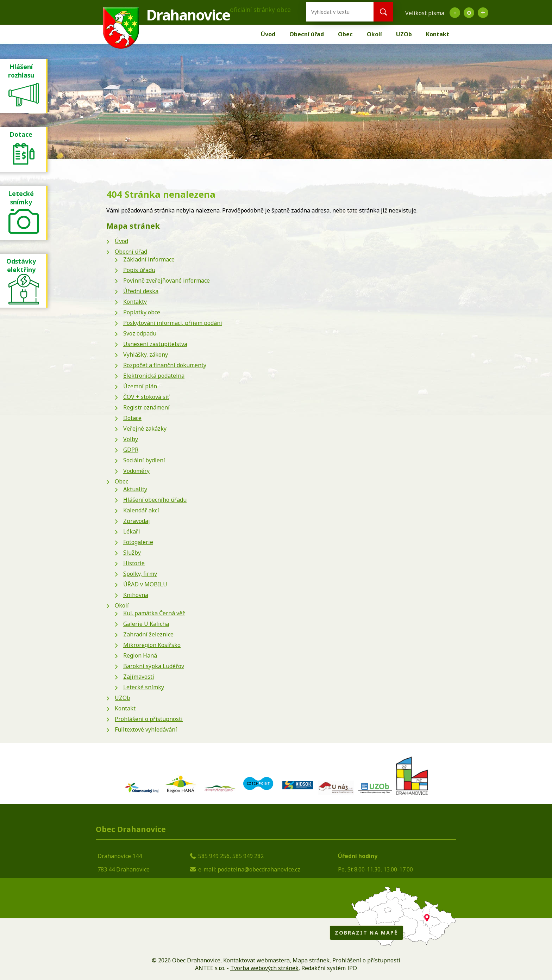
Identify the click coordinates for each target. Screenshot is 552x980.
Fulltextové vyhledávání (146, 729)
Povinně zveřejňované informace (167, 281)
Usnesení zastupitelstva (155, 344)
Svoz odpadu (140, 333)
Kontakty (135, 302)
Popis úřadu (139, 270)
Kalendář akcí (141, 510)
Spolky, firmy (140, 574)
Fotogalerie (138, 542)
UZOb (404, 34)
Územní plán (140, 386)
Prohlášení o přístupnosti (149, 719)
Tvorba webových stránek (264, 968)
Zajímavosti (139, 677)
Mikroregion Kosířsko (152, 645)
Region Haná (140, 655)
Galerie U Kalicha (146, 624)
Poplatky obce (142, 312)
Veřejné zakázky (145, 429)
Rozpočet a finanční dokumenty (165, 365)
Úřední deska (141, 291)
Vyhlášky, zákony (146, 355)
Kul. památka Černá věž (154, 613)
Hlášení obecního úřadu (155, 500)
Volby (131, 439)
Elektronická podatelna (154, 376)
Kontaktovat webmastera (256, 960)
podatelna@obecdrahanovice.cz (259, 869)
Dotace (132, 418)
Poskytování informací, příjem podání (173, 323)
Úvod (268, 34)
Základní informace (149, 259)
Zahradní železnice (148, 634)
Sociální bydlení (144, 460)
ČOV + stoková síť (146, 397)
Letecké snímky (144, 687)
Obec (345, 34)
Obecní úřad (307, 34)
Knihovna (136, 595)
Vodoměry (136, 471)
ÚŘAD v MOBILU (145, 584)
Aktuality (135, 489)
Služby (132, 553)
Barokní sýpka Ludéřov (154, 666)
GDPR (131, 450)
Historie (134, 563)
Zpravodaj (137, 521)
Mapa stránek (311, 960)
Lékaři (132, 531)
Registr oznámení (146, 407)
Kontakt (438, 34)
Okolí (374, 34)
